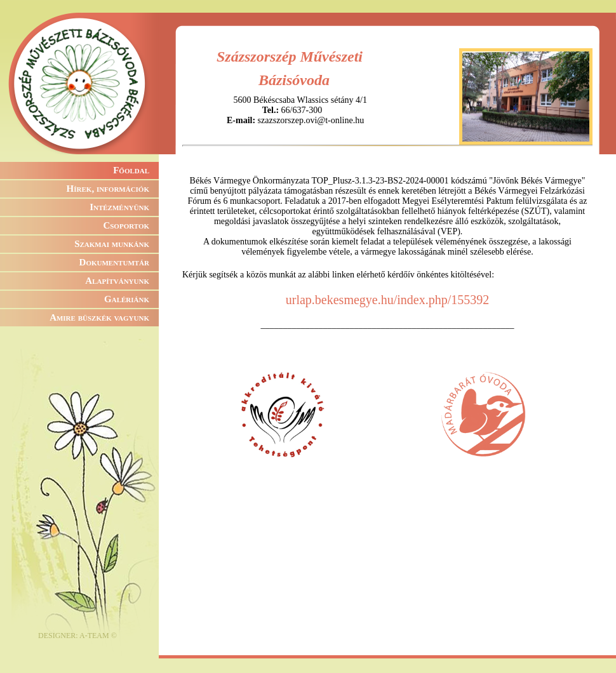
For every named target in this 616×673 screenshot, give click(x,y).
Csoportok (126, 225)
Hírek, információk (108, 189)
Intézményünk (119, 207)
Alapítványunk (117, 281)
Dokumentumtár (114, 262)
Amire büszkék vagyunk (99, 317)
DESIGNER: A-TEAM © (77, 636)
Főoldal (131, 170)
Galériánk (127, 299)
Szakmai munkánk (112, 244)
